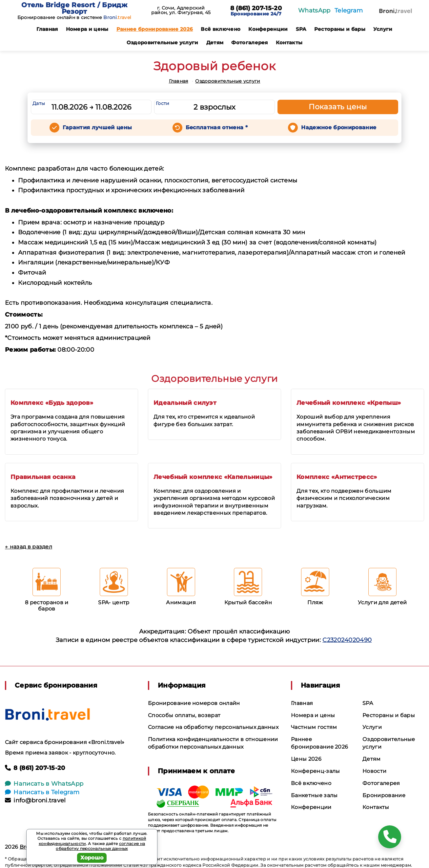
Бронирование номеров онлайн (194, 703)
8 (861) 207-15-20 (256, 9)
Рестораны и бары (340, 29)
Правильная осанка (43, 477)
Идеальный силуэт (185, 403)
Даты (39, 103)
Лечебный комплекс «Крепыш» (349, 403)
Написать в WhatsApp (44, 784)
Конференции (268, 29)
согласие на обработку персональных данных (100, 846)
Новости (374, 771)
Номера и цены (87, 29)
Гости (163, 103)
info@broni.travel (35, 800)
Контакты (289, 42)
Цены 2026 (306, 759)
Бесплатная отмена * (217, 127)
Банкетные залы (314, 795)
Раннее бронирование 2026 (155, 29)
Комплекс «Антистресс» (337, 477)
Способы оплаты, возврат (184, 715)
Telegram (349, 10)
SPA (301, 29)
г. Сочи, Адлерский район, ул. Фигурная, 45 (181, 10)
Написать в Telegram (42, 792)
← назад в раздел (29, 547)
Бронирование (384, 795)
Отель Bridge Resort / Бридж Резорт (74, 8)
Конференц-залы (315, 771)
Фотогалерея (250, 42)
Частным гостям (314, 727)
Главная (47, 29)
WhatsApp (314, 10)
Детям (215, 42)
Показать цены (338, 107)
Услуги (383, 29)
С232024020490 (347, 640)
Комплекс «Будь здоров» (52, 403)
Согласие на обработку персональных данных (213, 727)
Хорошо (92, 858)
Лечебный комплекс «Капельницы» (213, 477)
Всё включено (221, 29)
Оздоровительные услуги (163, 42)
